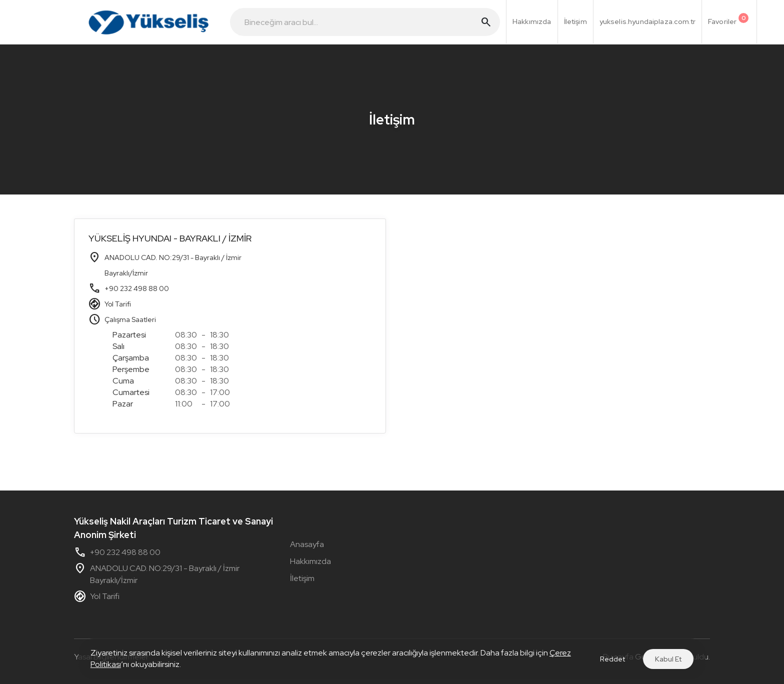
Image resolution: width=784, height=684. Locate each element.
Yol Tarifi (118, 304)
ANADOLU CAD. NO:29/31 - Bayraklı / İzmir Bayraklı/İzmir (157, 574)
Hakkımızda (310, 561)
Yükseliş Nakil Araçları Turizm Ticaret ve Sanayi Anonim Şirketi (173, 528)
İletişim (302, 578)
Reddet (612, 659)
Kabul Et (668, 659)
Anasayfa (307, 544)
